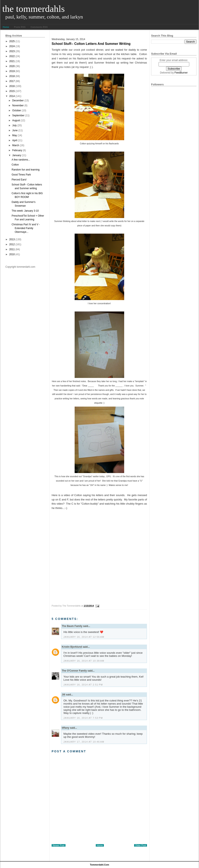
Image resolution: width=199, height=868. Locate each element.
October (17, 110)
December (18, 101)
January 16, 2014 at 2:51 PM (83, 685)
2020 (12, 66)
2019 (12, 71)
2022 (12, 56)
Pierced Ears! (19, 180)
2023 (12, 51)
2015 (12, 91)
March (16, 145)
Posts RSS (20, 27)
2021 (12, 61)
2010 (12, 254)
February (17, 150)
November (18, 105)
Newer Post (59, 845)
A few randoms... (21, 160)
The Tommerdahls (33, 9)
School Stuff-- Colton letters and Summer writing (91, 44)
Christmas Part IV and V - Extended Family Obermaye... (26, 228)
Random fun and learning (26, 170)
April (15, 140)
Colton (15, 165)
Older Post (141, 845)
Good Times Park (21, 175)
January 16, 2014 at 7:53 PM (83, 718)
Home (6, 27)
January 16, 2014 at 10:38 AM (84, 661)
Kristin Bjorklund (72, 647)
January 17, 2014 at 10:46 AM (84, 742)
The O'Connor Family (74, 671)
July (14, 125)
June (15, 130)
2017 (12, 81)
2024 (12, 46)
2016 (12, 86)
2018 (12, 76)
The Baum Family (72, 626)
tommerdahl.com (100, 865)
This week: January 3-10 (25, 211)
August (16, 120)
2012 (12, 244)
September (18, 115)
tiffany (66, 728)
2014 (12, 96)
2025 (12, 41)
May (15, 135)
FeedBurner (181, 73)
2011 (12, 249)
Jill (64, 695)
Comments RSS (39, 27)
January (17, 155)
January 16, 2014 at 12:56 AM (84, 637)
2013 (12, 239)
